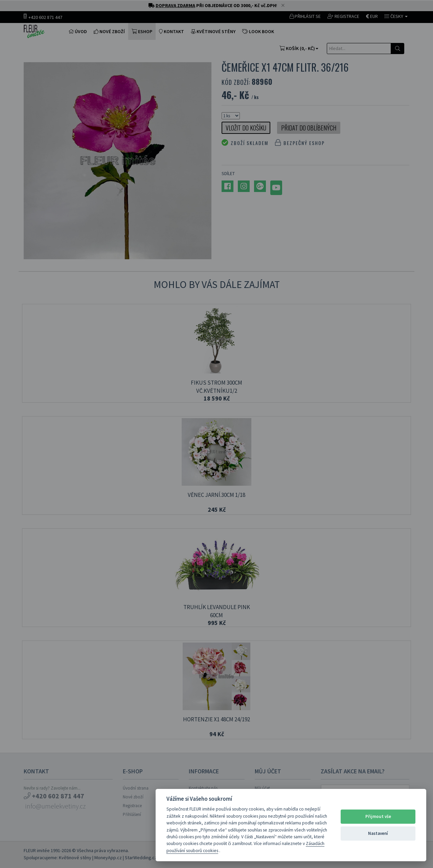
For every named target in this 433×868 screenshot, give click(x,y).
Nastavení (378, 833)
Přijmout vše (378, 816)
